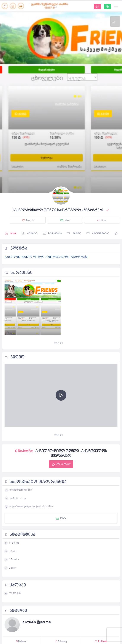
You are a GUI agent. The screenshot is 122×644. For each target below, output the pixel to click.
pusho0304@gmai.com (37, 622)
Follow (101, 641)
